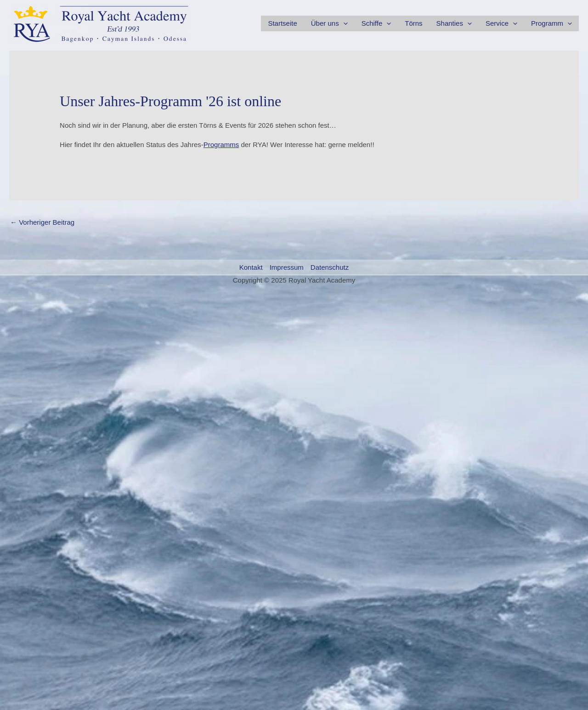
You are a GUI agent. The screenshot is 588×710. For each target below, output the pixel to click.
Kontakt (251, 267)
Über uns (329, 23)
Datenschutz (330, 267)
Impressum (287, 267)
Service (501, 23)
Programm (551, 23)
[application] (343, 23)
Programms (221, 145)
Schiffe (376, 23)
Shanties (454, 23)
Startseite (282, 23)
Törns (413, 23)
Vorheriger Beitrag (42, 222)
